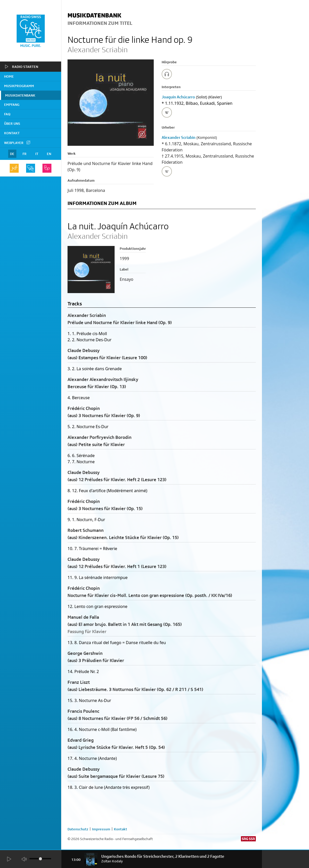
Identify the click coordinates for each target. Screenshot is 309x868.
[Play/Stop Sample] (167, 74)
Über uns (12, 123)
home (9, 76)
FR (25, 154)
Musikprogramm (19, 86)
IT (37, 154)
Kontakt (12, 133)
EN (49, 154)
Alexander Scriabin (179, 137)
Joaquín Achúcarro (178, 97)
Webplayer (17, 142)
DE (12, 154)
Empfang (12, 105)
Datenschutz (78, 829)
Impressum (101, 829)
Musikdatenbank (20, 95)
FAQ (7, 114)
